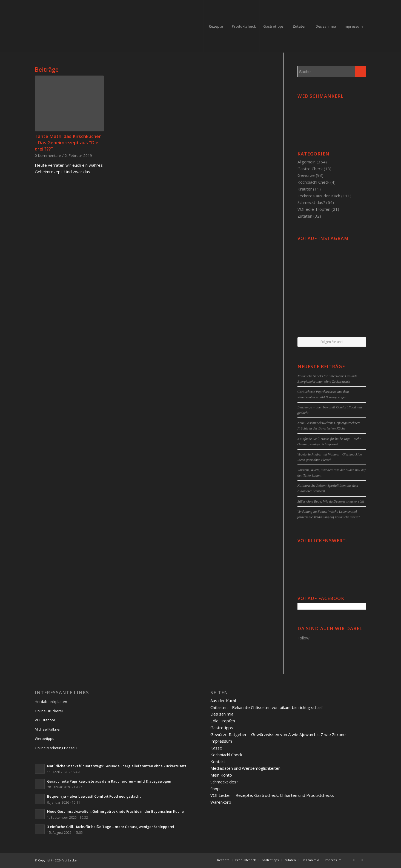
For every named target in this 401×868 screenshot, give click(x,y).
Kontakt (218, 762)
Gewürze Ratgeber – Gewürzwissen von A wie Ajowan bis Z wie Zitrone (278, 734)
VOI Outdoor (45, 720)
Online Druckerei (49, 711)
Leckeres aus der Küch (319, 196)
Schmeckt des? (224, 782)
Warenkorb (221, 802)
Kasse (216, 748)
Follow (303, 638)
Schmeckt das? (311, 202)
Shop (215, 789)
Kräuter (305, 189)
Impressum (221, 741)
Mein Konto (221, 775)
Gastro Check (310, 169)
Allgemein (307, 162)
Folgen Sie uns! (332, 342)
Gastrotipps (222, 728)
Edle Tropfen (223, 721)
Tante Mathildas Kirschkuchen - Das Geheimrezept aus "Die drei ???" (68, 142)
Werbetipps (45, 739)
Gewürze (306, 175)
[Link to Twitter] (362, 860)
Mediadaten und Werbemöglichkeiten (245, 768)
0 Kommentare (48, 155)
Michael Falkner (48, 729)
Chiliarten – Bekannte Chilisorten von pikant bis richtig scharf (267, 707)
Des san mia (222, 714)
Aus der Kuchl (223, 700)
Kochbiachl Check (313, 182)
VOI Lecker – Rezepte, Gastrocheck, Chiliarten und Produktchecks (272, 795)
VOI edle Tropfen (314, 209)
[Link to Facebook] (354, 860)
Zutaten (305, 216)
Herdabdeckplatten (51, 702)
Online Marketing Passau (56, 748)
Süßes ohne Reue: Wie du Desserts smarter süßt (331, 501)
